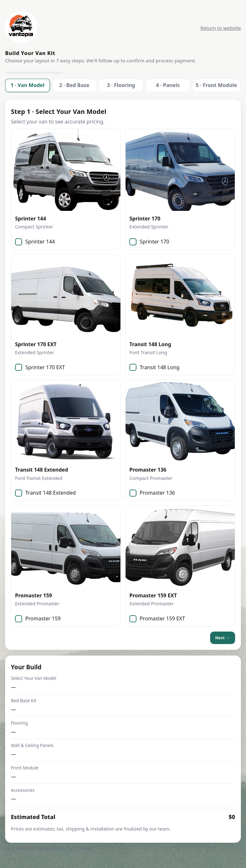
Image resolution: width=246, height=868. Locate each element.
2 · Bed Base (74, 85)
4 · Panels (168, 85)
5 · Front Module (216, 85)
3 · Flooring (121, 85)
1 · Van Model (28, 85)
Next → (223, 638)
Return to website (221, 28)
